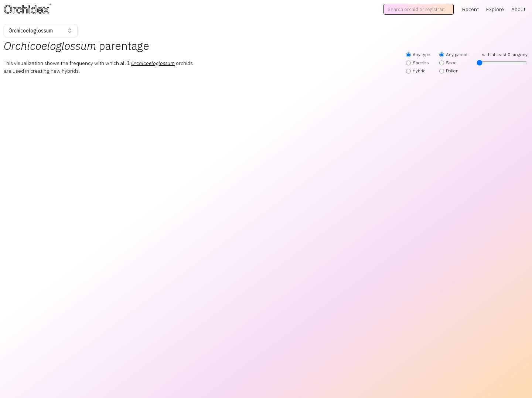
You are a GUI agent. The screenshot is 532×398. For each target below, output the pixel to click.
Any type (418, 54)
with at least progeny (502, 59)
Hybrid (416, 71)
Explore (495, 9)
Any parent (453, 54)
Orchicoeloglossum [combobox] (41, 31)
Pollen (449, 71)
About (518, 9)
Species (417, 63)
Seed (448, 63)
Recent (470, 9)
